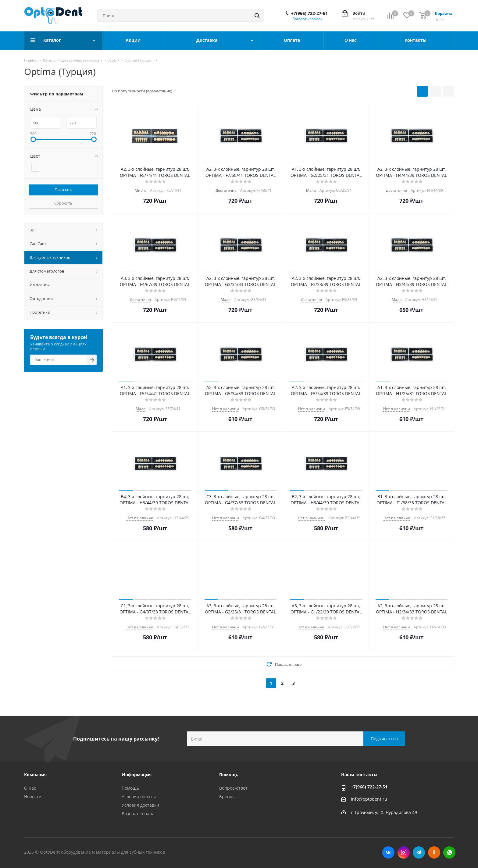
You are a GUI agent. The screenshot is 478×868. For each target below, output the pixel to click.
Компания (35, 775)
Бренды (227, 797)
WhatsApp (449, 852)
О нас (30, 788)
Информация (137, 775)
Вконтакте (388, 852)
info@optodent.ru (369, 799)
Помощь (130, 788)
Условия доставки (140, 805)
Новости (33, 797)
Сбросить (63, 203)
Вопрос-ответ (233, 788)
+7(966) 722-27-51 (309, 13)
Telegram (419, 852)
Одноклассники (434, 852)
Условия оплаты (139, 797)
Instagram (404, 852)
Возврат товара (138, 814)
